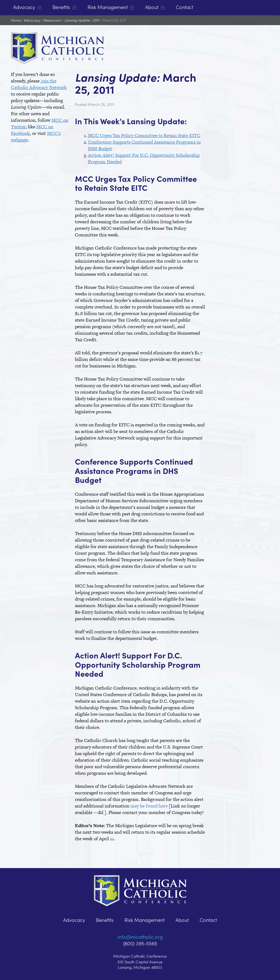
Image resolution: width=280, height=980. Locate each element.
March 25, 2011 (114, 20)
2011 (96, 20)
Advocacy (32, 20)
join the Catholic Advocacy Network (39, 84)
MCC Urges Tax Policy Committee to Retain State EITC (144, 135)
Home (16, 20)
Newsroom (52, 20)
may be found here (149, 806)
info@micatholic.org (140, 937)
